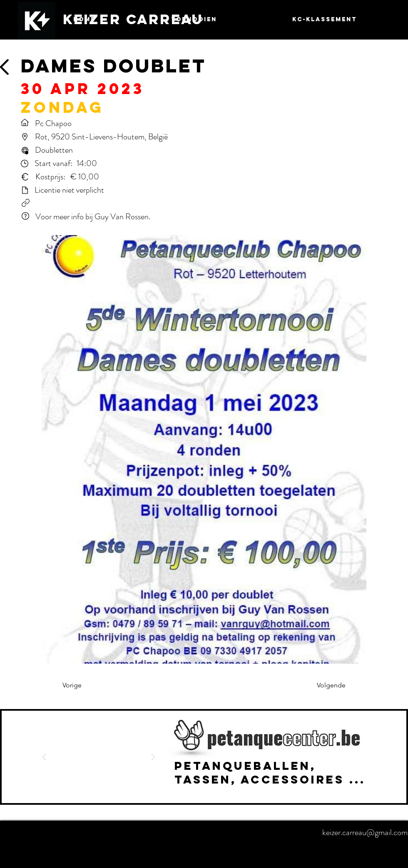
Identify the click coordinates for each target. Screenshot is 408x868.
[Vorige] (90, 686)
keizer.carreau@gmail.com (365, 832)
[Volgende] (325, 686)
